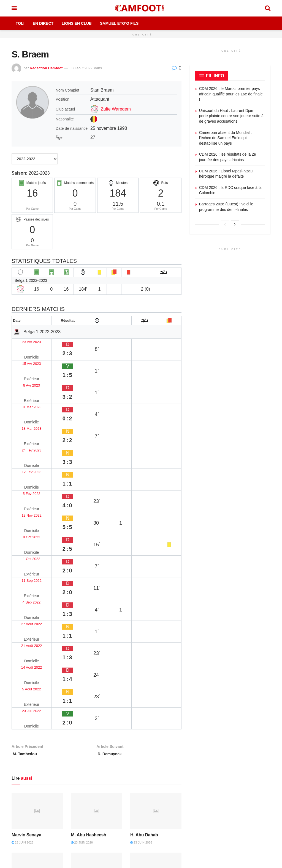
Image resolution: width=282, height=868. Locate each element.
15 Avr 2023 (26, 352)
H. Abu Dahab (144, 636)
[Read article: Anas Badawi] (37, 672)
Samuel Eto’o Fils (119, 23)
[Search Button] (268, 8)
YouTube (62, 816)
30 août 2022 (82, 68)
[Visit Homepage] (141, 8)
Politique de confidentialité (118, 779)
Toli (20, 23)
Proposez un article (237, 770)
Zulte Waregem (116, 109)
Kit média (166, 779)
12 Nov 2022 (27, 427)
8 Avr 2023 (25, 363)
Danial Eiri (141, 696)
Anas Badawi (25, 696)
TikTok (25, 828)
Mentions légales (110, 762)
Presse (164, 797)
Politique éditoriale (112, 770)
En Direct (43, 23)
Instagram (28, 816)
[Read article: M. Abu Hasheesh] (97, 612)
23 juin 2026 (22, 644)
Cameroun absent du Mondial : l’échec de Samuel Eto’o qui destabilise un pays (225, 138)
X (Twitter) (63, 804)
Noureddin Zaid (87, 696)
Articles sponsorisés (238, 788)
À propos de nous (173, 762)
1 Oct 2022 (25, 448)
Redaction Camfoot (46, 68)
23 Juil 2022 (26, 523)
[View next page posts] (235, 224)
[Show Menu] (14, 8)
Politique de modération (116, 797)
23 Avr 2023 (26, 341)
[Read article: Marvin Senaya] (37, 612)
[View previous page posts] (225, 224)
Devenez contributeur (239, 779)
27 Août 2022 (27, 480)
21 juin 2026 (141, 704)
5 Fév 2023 (25, 416)
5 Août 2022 (26, 513)
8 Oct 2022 (25, 438)
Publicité (165, 770)
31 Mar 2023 (26, 373)
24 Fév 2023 (26, 395)
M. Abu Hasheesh (89, 636)
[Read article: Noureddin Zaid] (97, 672)
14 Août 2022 (27, 502)
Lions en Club (77, 23)
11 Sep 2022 (27, 459)
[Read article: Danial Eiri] (156, 672)
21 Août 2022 (27, 491)
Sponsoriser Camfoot (239, 797)
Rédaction (167, 788)
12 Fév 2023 (26, 405)
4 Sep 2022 (25, 470)
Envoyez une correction (241, 762)
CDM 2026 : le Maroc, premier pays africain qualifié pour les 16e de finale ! (231, 94)
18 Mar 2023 (26, 384)
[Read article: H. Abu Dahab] (156, 612)
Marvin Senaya (26, 636)
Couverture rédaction (176, 806)
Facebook (28, 804)
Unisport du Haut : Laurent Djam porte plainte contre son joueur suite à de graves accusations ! (231, 116)
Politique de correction (115, 788)
